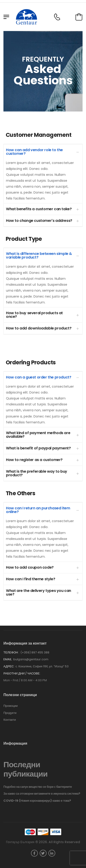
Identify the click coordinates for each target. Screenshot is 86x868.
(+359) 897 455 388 (35, 652)
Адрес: (9, 666)
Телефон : (11, 652)
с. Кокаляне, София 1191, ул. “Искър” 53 (42, 666)
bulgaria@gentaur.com (31, 659)
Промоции (11, 706)
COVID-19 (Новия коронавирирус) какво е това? (37, 801)
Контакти (10, 720)
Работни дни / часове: (22, 674)
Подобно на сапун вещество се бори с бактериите (38, 787)
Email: (8, 659)
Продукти (10, 713)
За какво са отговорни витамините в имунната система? (42, 794)
